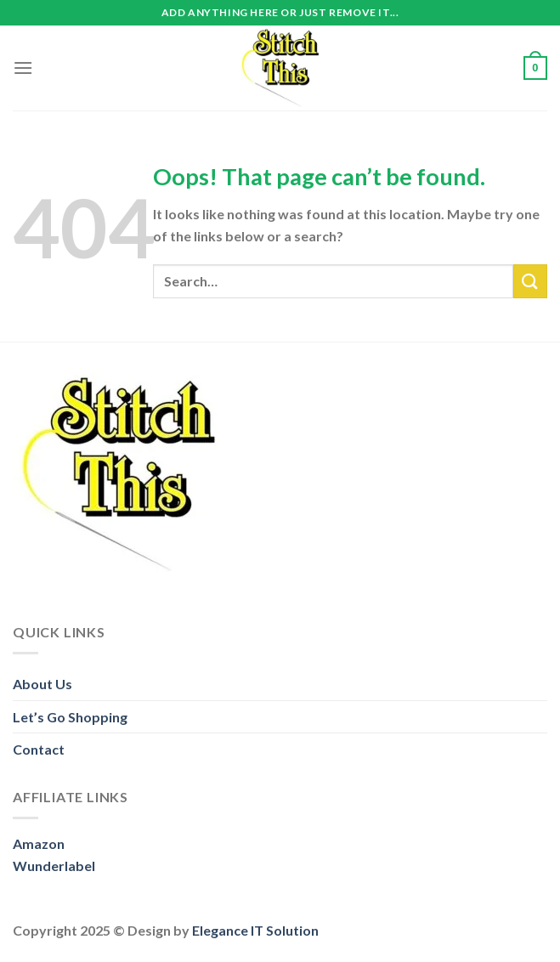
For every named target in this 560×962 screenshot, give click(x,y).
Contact (39, 749)
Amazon (39, 843)
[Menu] (23, 68)
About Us (42, 684)
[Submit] (530, 281)
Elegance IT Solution (255, 930)
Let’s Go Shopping (70, 717)
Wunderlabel (54, 866)
